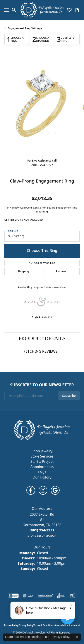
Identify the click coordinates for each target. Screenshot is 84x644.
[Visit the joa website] (61, 596)
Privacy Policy (26, 625)
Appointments (42, 467)
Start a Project (42, 461)
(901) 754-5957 (42, 165)
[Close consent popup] (77, 637)
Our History (42, 477)
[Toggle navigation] (5, 10)
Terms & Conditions (44, 625)
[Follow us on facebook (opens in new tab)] (31, 490)
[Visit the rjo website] (73, 596)
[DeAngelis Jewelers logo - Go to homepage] (42, 10)
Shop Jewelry (42, 451)
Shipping (23, 272)
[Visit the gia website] (28, 596)
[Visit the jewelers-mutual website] (45, 596)
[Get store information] (42, 536)
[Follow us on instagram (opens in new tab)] (43, 490)
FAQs (42, 472)
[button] (14, 10)
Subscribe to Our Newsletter (42, 385)
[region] (42, 105)
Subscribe (69, 396)
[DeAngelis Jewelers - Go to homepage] (42, 429)
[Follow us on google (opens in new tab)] (55, 490)
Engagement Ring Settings (25, 28)
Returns (61, 272)
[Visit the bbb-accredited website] (13, 596)
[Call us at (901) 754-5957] (42, 530)
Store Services (42, 456)
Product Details (42, 338)
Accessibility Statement (67, 625)
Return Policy (11, 625)
